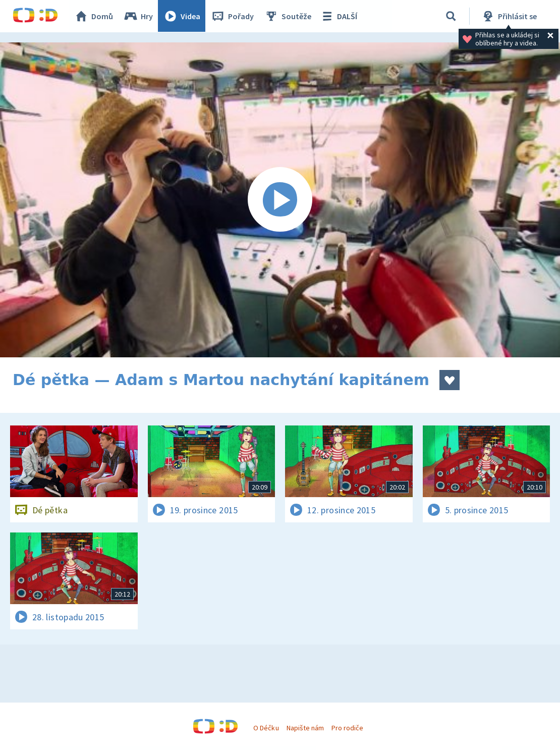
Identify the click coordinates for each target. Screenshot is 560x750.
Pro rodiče (347, 728)
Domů (94, 16)
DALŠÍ (339, 16)
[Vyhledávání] (451, 16)
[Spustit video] (280, 200)
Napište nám (305, 728)
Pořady (233, 16)
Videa (182, 16)
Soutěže (288, 16)
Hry (138, 16)
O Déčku (266, 728)
